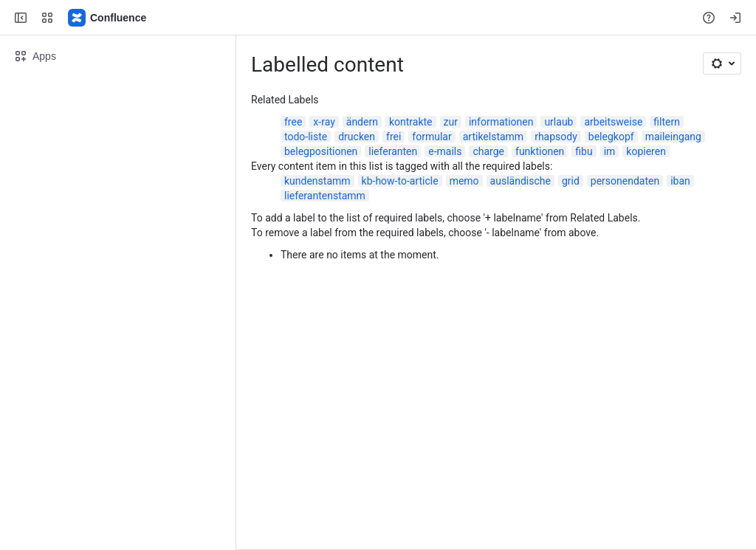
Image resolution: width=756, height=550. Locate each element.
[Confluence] (108, 18)
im (610, 151)
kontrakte (411, 122)
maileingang (673, 137)
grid (571, 181)
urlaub (559, 122)
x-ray (324, 122)
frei (394, 137)
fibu (584, 151)
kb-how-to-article (400, 181)
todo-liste (306, 137)
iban (680, 181)
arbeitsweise (613, 122)
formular (432, 137)
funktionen (540, 151)
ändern (362, 122)
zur (451, 122)
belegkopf (611, 137)
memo (464, 181)
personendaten (625, 181)
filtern (667, 122)
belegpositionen (321, 151)
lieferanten (393, 151)
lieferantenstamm (325, 196)
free (293, 122)
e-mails (445, 151)
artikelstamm (493, 137)
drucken (357, 137)
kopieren (646, 151)
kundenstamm (317, 181)
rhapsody (556, 137)
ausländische (520, 181)
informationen (501, 122)
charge (488, 151)
